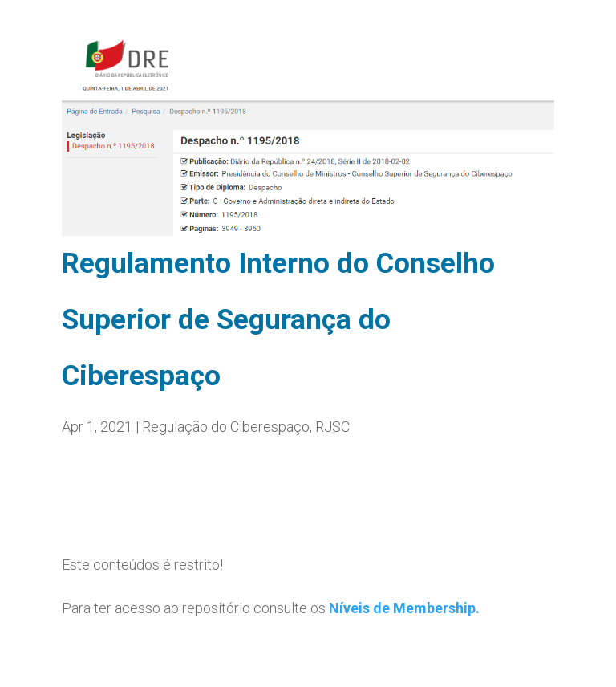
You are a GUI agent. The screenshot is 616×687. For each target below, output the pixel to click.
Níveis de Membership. (404, 608)
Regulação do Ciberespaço (226, 427)
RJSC (332, 427)
